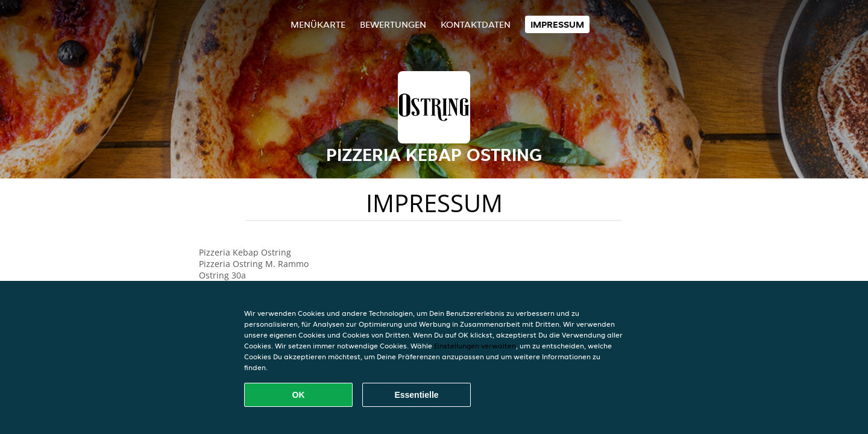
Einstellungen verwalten (475, 346)
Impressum (557, 24)
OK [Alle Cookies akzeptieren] (299, 395)
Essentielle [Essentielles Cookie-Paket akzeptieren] (416, 395)
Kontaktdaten (476, 24)
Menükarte (318, 24)
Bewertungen (393, 24)
